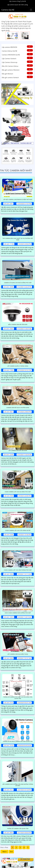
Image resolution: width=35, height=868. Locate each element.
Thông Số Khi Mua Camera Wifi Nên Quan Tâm (18, 741)
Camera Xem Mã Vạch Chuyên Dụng (18, 408)
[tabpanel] (17, 94)
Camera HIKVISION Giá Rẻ (11, 55)
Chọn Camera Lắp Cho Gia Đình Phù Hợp (18, 492)
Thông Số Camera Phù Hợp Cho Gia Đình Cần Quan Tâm (18, 698)
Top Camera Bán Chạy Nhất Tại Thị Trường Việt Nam (18, 239)
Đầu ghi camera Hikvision (11, 70)
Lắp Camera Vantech (9, 59)
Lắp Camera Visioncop (10, 62)
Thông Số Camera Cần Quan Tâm (18, 829)
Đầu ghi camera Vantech (10, 78)
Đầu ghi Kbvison (7, 74)
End (11, 852)
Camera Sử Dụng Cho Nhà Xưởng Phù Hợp (18, 283)
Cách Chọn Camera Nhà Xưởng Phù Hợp (18, 613)
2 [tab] (18, 103)
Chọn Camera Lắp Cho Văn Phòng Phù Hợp (18, 570)
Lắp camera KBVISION (9, 47)
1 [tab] (15, 103)
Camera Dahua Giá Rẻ (9, 51)
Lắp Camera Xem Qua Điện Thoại (18, 654)
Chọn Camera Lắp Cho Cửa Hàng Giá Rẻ (18, 530)
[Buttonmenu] (31, 10)
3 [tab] (20, 103)
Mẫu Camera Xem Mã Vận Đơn (18, 325)
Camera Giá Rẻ (8, 10)
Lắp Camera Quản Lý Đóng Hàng (18, 366)
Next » (4, 852)
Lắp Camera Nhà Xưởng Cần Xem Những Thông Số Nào (18, 785)
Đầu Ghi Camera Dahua (10, 66)
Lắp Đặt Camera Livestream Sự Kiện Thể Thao (18, 200)
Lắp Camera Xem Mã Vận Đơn (18, 451)
